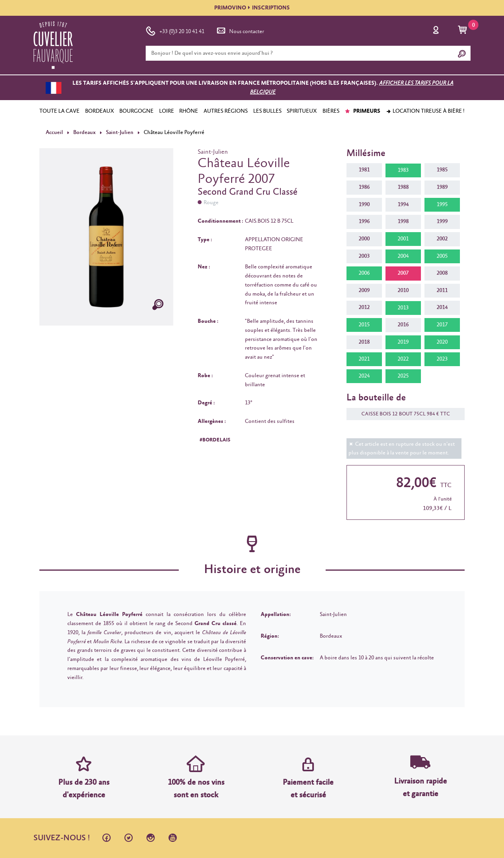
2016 (403, 325)
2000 (364, 239)
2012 (364, 307)
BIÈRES (331, 111)
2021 (364, 359)
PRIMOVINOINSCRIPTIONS (252, 8)
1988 (403, 187)
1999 (442, 221)
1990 (364, 205)
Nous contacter (240, 30)
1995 (442, 205)
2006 (364, 273)
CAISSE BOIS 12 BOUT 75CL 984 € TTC (402, 414)
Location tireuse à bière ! (425, 111)
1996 (364, 221)
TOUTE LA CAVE (59, 111)
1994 (403, 205)
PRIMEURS (362, 111)
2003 (364, 256)
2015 (364, 325)
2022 (403, 359)
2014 (442, 307)
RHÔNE (189, 111)
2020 (442, 342)
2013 (403, 308)
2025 (403, 376)
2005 (442, 256)
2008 (442, 273)
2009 (364, 290)
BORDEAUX (100, 111)
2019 (403, 342)
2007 (403, 273)
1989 (442, 187)
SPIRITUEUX (302, 111)
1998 (403, 221)
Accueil (54, 132)
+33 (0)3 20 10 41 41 (175, 30)
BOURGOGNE (136, 111)
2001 (403, 239)
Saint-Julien (119, 132)
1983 (403, 170)
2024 (364, 376)
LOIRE (167, 111)
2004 (403, 256)
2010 (403, 290)
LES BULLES (267, 111)
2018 (364, 342)
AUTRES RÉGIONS (226, 111)
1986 (364, 187)
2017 (442, 325)
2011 (442, 290)
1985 (442, 170)
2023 (442, 359)
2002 (442, 239)
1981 (364, 170)
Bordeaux (84, 132)
